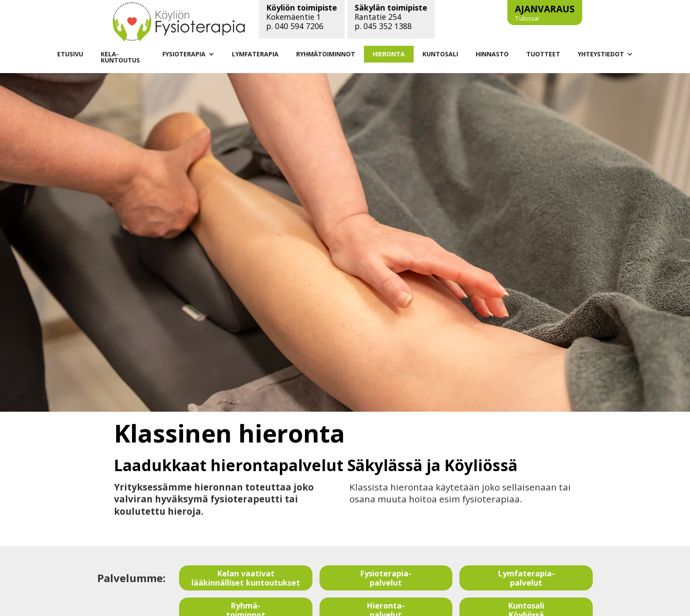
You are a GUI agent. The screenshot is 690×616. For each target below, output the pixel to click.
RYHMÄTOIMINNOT (326, 54)
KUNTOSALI (440, 54)
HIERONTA (389, 54)
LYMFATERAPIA (255, 54)
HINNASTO (492, 54)
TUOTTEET (543, 54)
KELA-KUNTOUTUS (120, 57)
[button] (188, 54)
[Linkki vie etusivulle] (179, 21)
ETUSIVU (70, 54)
